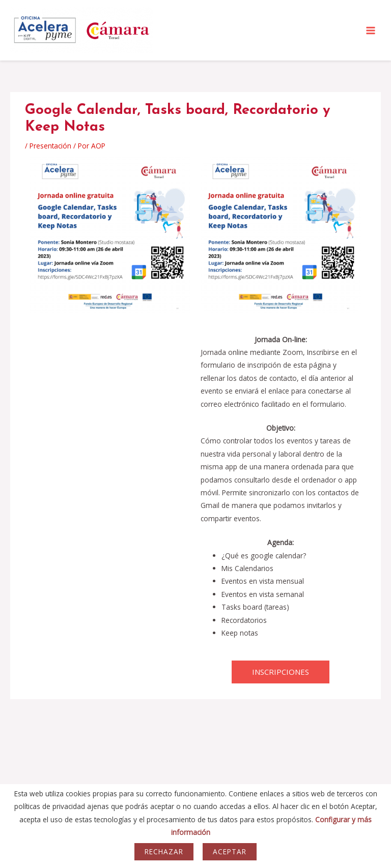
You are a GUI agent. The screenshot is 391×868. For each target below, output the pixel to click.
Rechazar (164, 851)
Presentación (50, 146)
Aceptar (230, 851)
